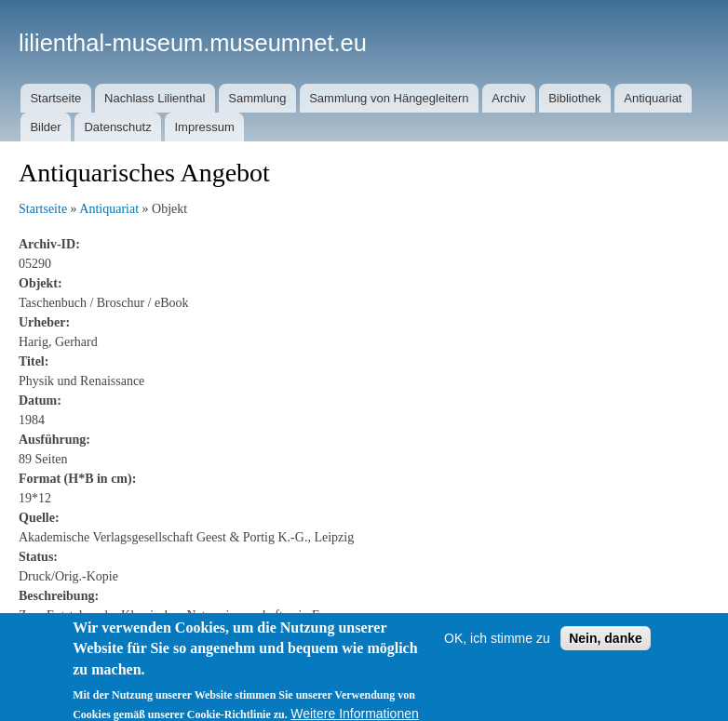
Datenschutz (117, 127)
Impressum (204, 127)
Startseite (55, 98)
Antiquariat (653, 98)
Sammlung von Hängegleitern (389, 98)
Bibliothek (574, 98)
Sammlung (257, 98)
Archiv (508, 98)
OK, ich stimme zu (497, 648)
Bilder (45, 127)
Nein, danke (606, 648)
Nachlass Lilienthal (155, 98)
